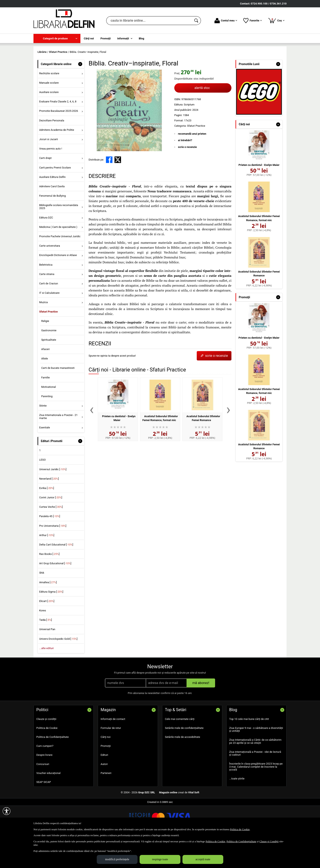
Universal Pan (47, 659)
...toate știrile (237, 808)
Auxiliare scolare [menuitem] (49, 122)
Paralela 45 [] (50, 546)
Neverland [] (49, 508)
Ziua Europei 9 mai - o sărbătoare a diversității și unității (256, 759)
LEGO (42, 489)
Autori (104, 793)
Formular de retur (111, 757)
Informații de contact (113, 748)
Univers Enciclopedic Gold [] (58, 668)
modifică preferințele (117, 859)
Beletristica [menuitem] (46, 294)
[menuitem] (57, 38)
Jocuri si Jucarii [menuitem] (48, 169)
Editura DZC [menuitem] (46, 247)
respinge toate (160, 859)
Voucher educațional (48, 802)
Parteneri (106, 802)
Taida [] (46, 649)
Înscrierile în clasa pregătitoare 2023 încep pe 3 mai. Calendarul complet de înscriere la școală (256, 796)
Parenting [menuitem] (47, 426)
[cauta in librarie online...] (149, 21)
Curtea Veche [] (51, 536)
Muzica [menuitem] (43, 332)
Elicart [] (47, 630)
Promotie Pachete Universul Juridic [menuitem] (60, 266)
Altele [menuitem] (45, 388)
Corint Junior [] (51, 527)
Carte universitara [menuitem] (50, 275)
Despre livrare (44, 784)
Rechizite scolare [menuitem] (49, 103)
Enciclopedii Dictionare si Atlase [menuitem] (58, 285)
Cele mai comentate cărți (180, 748)
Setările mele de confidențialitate (184, 757)
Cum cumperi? (45, 775)
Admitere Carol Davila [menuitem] (52, 216)
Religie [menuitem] (45, 350)
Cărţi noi (106, 766)
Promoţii (106, 775)
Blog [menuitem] (142, 38)
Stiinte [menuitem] (43, 435)
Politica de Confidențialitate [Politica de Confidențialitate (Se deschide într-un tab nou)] (241, 841)
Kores (43, 640)
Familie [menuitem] (46, 407)
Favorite (253, 21)
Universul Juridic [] (53, 499)
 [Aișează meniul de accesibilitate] (7, 811)
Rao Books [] (49, 584)
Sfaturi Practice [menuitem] (48, 341)
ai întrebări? (185, 170)
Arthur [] (47, 565)
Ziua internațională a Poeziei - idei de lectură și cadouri (255, 783)
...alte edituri (46, 678)
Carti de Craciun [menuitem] (49, 313)
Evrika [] (47, 517)
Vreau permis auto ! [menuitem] (51, 178)
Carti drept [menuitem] (45, 188)
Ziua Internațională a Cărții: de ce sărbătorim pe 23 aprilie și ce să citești (255, 771)
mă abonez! (201, 712)
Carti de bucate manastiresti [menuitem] (58, 397)
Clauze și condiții (46, 748)
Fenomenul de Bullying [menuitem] (52, 225)
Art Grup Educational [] (55, 593)
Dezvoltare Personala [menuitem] (52, 150)
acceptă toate (203, 859)
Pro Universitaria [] (53, 555)
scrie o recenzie (187, 176)
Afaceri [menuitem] (45, 379)
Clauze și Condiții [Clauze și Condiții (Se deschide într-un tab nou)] (269, 841)
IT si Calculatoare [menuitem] (49, 322)
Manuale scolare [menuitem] (49, 112)
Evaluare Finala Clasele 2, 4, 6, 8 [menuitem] (58, 131)
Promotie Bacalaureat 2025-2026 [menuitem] (59, 140)
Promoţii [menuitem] (106, 38)
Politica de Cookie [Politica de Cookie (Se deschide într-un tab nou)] (240, 829)
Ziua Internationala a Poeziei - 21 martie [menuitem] (58, 446)
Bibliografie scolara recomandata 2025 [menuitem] (59, 236)
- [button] (80, 93)
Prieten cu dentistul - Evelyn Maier (259, 194)
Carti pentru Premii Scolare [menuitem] (55, 197)
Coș (276, 20)
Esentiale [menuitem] (45, 457)
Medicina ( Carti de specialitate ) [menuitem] (58, 256)
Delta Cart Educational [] (56, 574)
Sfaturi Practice (196, 155)
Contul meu (226, 21)
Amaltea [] (48, 612)
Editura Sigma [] (51, 621)
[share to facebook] (109, 189)
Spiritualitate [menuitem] (49, 369)
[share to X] (118, 189)
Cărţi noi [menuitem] (89, 38)
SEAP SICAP (44, 811)
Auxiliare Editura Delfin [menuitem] (52, 206)
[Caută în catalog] (197, 21)
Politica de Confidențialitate (53, 766)
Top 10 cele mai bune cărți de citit (249, 748)
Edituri (104, 784)
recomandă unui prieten (192, 163)
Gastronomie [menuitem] (49, 360)
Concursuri (43, 793)
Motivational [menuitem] (49, 416)
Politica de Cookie (47, 757)
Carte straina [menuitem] (47, 303)
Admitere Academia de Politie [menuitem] (57, 159)
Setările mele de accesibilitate (183, 766)
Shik (42, 602)
